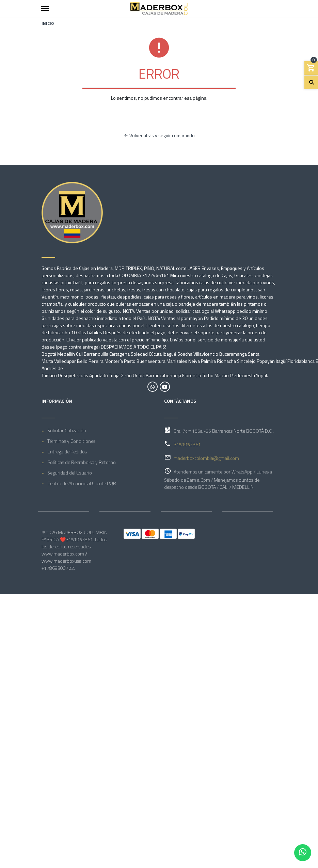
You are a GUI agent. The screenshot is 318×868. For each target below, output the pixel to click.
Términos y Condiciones (71, 441)
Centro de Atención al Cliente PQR (82, 483)
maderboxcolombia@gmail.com (206, 458)
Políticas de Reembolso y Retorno (82, 462)
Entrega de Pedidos (67, 452)
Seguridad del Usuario (70, 473)
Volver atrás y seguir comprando (159, 135)
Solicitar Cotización (67, 430)
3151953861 (187, 444)
